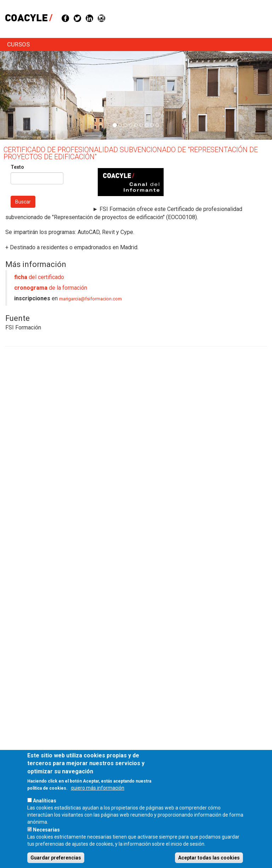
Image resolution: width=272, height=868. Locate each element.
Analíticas (45, 809)
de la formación (51, 288)
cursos (18, 44)
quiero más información (98, 797)
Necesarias (46, 839)
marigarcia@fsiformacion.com (90, 299)
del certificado (39, 277)
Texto (17, 167)
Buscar (23, 202)
